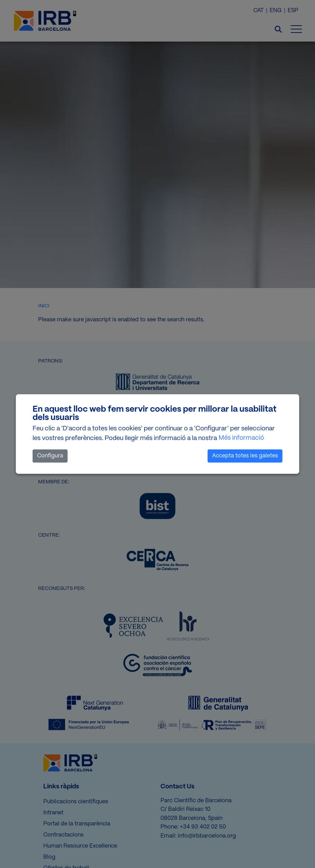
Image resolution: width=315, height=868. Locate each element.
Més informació (241, 438)
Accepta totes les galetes (245, 456)
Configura (50, 456)
